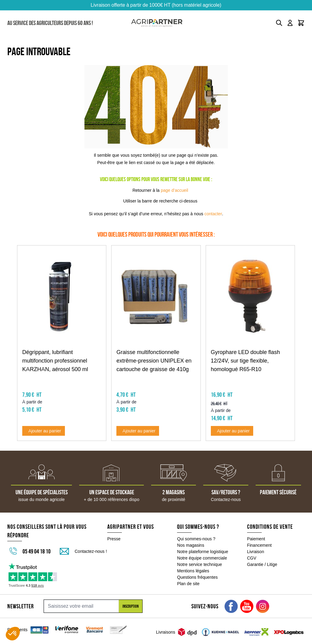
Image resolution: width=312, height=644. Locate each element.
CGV (252, 558)
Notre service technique (199, 564)
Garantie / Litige (262, 564)
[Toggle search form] (279, 23)
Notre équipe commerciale (202, 558)
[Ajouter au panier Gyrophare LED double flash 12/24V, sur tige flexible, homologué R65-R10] (232, 431)
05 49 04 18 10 (37, 551)
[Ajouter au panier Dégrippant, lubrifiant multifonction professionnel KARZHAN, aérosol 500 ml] (44, 431)
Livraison (256, 552)
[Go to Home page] (157, 23)
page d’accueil (175, 190)
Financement (259, 545)
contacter (213, 214)
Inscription (131, 606)
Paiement (256, 539)
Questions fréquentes (197, 577)
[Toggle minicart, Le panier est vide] (301, 23)
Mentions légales (193, 571)
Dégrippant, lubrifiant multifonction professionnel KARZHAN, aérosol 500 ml (55, 361)
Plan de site (188, 584)
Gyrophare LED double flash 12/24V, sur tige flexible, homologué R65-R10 (245, 361)
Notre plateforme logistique (203, 552)
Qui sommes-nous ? (196, 539)
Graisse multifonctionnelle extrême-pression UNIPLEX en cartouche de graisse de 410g (154, 361)
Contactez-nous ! (91, 551)
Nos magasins (191, 545)
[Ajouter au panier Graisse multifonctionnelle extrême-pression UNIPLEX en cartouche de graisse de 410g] (138, 431)
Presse (114, 539)
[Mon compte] (290, 23)
